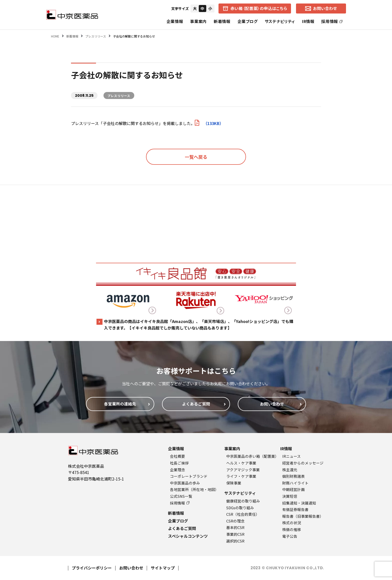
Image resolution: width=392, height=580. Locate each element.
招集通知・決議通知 (299, 503)
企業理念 (177, 470)
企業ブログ (248, 21)
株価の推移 (292, 529)
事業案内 (198, 21)
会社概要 (177, 456)
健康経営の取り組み (243, 501)
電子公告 (290, 536)
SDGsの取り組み (240, 508)
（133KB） (209, 123)
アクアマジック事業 (243, 470)
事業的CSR (235, 534)
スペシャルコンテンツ (188, 536)
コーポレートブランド (189, 476)
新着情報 (222, 21)
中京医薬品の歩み (185, 483)
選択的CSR (235, 541)
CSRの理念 (235, 521)
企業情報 (175, 21)
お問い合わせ (131, 568)
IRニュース (291, 456)
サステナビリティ (280, 21)
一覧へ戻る (196, 157)
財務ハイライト (295, 483)
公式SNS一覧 (181, 496)
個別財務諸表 (293, 476)
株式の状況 (292, 523)
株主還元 (290, 470)
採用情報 (332, 21)
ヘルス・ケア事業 (241, 463)
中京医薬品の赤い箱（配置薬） (252, 456)
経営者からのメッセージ (303, 463)
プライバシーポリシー (92, 568)
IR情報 (308, 21)
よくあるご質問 (182, 528)
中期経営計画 (293, 489)
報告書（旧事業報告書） (303, 516)
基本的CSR (235, 527)
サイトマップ (163, 568)
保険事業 (234, 483)
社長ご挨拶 (179, 463)
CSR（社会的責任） (243, 514)
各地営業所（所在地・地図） (194, 489)
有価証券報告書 (295, 509)
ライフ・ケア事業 (241, 476)
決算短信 (290, 496)
